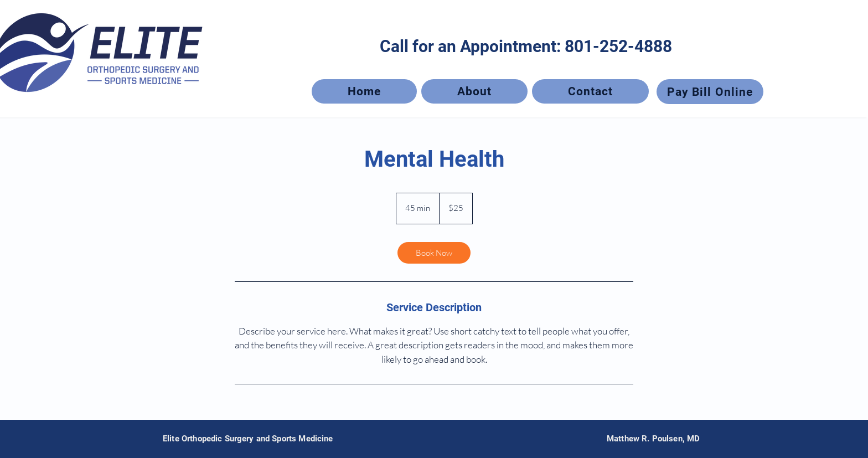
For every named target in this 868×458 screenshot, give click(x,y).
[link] (434, 253)
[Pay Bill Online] (710, 92)
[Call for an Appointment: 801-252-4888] (526, 46)
